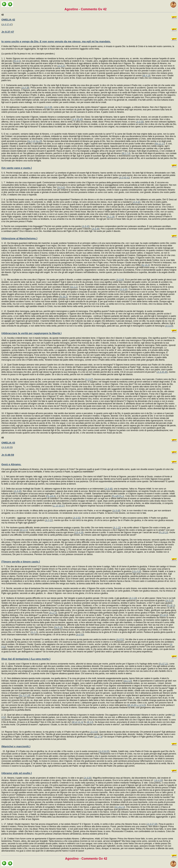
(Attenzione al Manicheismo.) (19, 238)
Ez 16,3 (145, 265)
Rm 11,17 (160, 144)
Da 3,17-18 (24, 695)
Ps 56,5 (63, 297)
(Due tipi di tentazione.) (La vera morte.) (26, 659)
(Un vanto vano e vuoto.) (17, 168)
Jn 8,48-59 (7, 447)
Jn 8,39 (48, 107)
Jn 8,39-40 (77, 119)
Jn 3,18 (133, 598)
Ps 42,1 (171, 605)
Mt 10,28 (132, 705)
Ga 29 (39, 141)
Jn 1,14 (110, 217)
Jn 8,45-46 (162, 372)
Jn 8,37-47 (7, 24)
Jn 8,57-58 (152, 824)
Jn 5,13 (169, 601)
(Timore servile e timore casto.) (21, 562)
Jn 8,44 (96, 229)
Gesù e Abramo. (11, 464)
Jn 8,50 (77, 518)
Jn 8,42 (136, 202)
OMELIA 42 (8, 20)
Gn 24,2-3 (120, 807)
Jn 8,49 (17, 491)
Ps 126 (115, 496)
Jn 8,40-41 (124, 178)
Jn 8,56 (88, 778)
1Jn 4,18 (79, 532)
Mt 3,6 (90, 722)
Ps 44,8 (164, 615)
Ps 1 (121, 496)
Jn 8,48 (108, 489)
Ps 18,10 (163, 532)
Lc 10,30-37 (59, 506)
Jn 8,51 (120, 639)
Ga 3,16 (31, 141)
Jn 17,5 (53, 613)
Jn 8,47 (89, 379)
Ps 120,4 (51, 496)
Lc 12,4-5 (141, 705)
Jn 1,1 (34, 632)
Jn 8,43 (85, 226)
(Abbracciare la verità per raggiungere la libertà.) (31, 333)
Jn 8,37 (61, 66)
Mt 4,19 (146, 76)
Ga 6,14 (58, 627)
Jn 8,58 (140, 122)
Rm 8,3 (17, 61)
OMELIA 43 (8, 443)
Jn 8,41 (61, 187)
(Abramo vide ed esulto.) (17, 773)
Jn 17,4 (98, 737)
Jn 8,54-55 (104, 751)
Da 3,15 (128, 681)
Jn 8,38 (25, 88)
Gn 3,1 (74, 287)
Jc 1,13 (117, 528)
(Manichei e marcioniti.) (16, 746)
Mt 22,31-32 (78, 722)
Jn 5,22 (49, 520)
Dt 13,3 (24, 530)
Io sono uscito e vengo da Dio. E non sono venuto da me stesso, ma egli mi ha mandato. (56, 41)
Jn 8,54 (94, 732)
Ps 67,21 (163, 664)
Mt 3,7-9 (126, 153)
